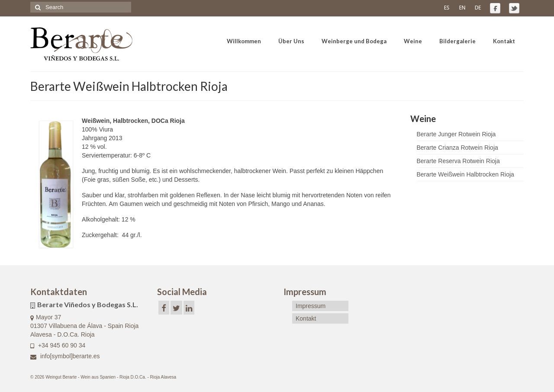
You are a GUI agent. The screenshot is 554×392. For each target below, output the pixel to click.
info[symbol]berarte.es (65, 356)
